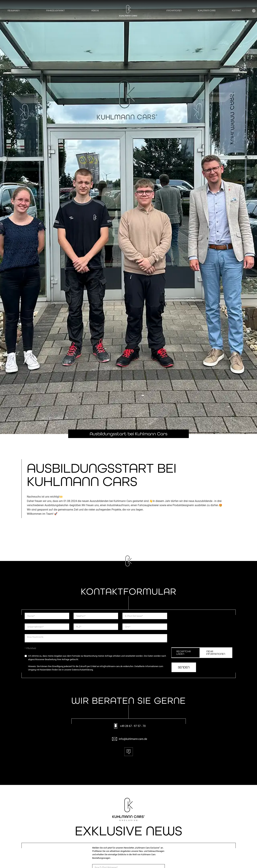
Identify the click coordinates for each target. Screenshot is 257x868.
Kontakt (237, 11)
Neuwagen (14, 11)
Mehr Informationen (216, 653)
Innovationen (174, 11)
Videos (95, 11)
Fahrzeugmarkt (55, 11)
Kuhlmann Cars (207, 11)
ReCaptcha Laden (184, 653)
